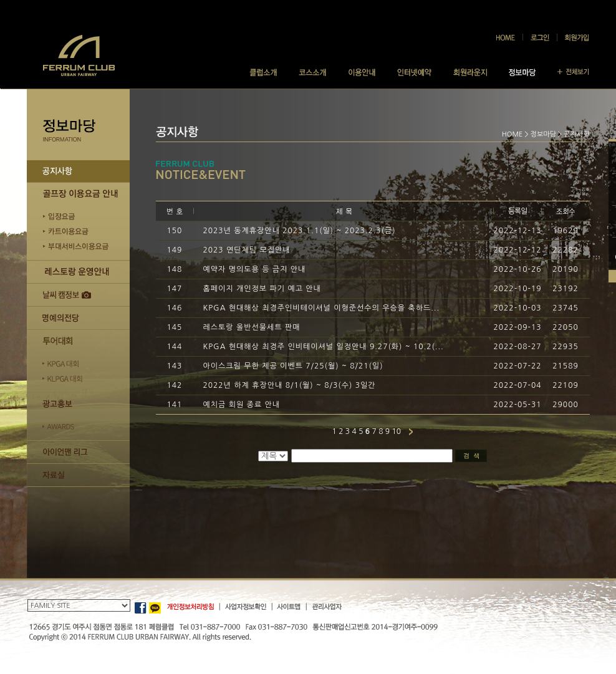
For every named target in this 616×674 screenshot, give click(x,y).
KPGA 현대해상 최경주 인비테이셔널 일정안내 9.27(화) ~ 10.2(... (324, 347)
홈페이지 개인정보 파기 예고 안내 (262, 289)
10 (396, 431)
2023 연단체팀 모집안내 (247, 250)
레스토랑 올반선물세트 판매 (252, 327)
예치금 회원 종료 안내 (242, 405)
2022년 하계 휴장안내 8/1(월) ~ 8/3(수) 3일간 (290, 385)
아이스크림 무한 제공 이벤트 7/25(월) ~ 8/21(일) (293, 366)
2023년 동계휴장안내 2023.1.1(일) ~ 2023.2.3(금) (300, 231)
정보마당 (543, 134)
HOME (513, 134)
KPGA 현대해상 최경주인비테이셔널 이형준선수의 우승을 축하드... (322, 308)
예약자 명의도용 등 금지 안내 (255, 269)
